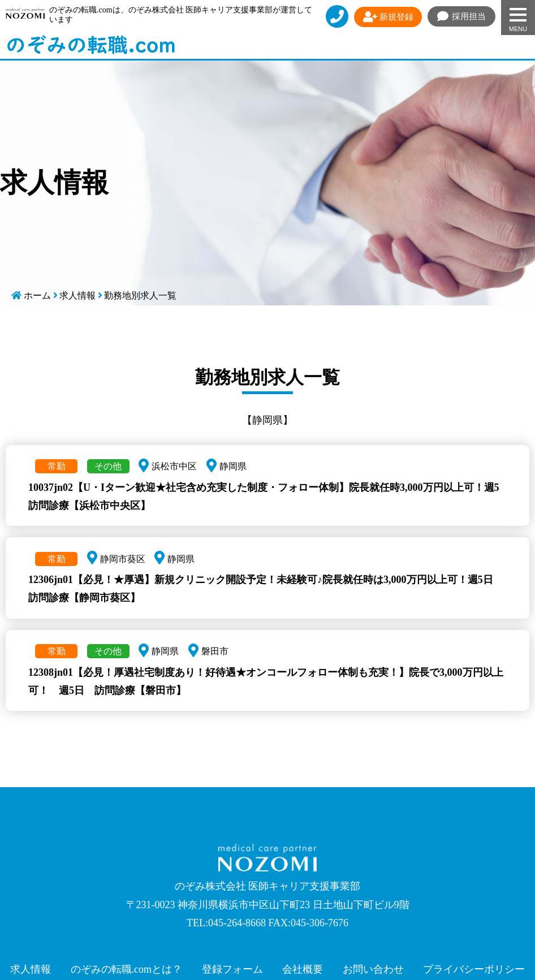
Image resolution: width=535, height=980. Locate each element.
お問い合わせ (373, 969)
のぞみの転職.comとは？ (127, 969)
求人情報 (77, 295)
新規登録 (388, 17)
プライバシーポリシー (474, 969)
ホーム (37, 295)
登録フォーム (232, 969)
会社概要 (303, 969)
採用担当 (462, 16)
